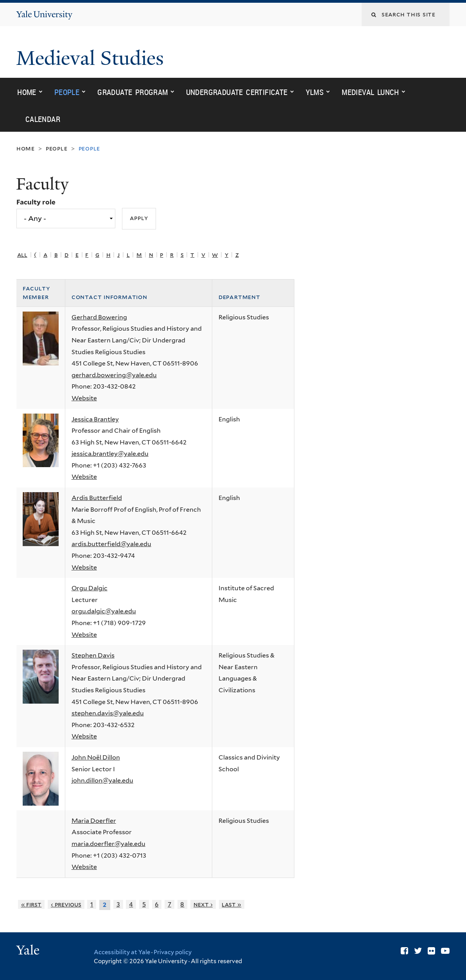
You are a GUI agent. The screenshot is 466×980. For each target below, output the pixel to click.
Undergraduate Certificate (237, 92)
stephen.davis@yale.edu (108, 713)
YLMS (315, 92)
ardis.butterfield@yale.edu (111, 544)
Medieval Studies (92, 58)
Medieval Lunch (370, 92)
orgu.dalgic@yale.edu (104, 611)
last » (231, 904)
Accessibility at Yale (122, 952)
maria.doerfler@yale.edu (108, 844)
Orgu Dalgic (90, 588)
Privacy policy (173, 952)
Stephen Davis (93, 655)
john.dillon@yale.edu (102, 780)
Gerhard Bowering (99, 317)
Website (84, 398)
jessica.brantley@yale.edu (110, 454)
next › (203, 904)
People (67, 92)
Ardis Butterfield (97, 498)
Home (27, 92)
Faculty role (36, 202)
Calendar (43, 119)
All (22, 255)
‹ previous (66, 904)
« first (31, 904)
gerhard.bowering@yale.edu (114, 375)
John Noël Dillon (96, 757)
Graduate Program (133, 92)
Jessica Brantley (95, 419)
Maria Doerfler (94, 821)
